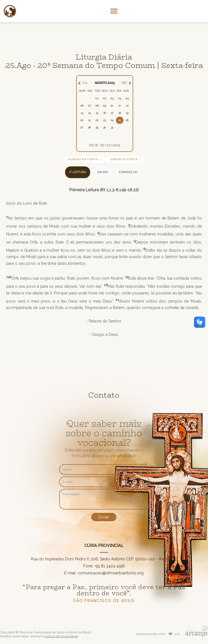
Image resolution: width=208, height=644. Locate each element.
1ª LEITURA (78, 172)
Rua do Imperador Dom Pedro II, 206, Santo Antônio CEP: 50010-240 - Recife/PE (104, 559)
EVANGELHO (128, 172)
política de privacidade (61, 636)
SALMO (102, 172)
